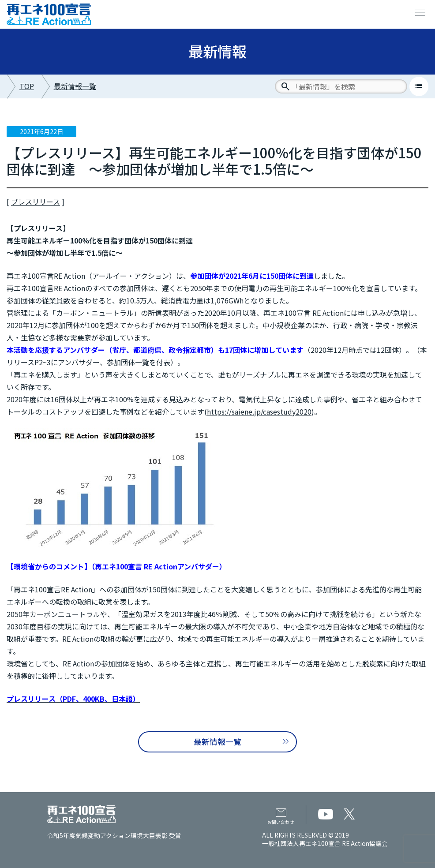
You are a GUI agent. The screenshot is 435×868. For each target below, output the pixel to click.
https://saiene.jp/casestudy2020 (259, 412)
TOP (27, 86)
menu (420, 12)
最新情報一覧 (75, 86)
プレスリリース (36, 202)
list (419, 86)
